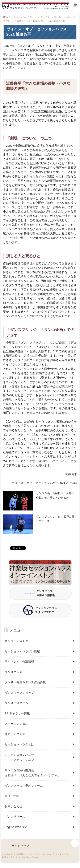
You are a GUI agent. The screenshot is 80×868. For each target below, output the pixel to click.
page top (75, 843)
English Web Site (16, 827)
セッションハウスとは (19, 744)
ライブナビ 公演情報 (19, 662)
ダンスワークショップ (19, 693)
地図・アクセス (15, 734)
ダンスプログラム (16, 703)
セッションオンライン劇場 (22, 651)
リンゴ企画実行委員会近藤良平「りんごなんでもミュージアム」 (33, 773)
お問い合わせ (13, 806)
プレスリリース (15, 817)
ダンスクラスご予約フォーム (24, 786)
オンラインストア (16, 641)
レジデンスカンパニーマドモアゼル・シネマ (19, 757)
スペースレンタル (16, 724)
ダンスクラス (13, 672)
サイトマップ (20, 846)
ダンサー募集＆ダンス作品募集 (25, 682)
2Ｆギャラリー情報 (17, 713)
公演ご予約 (12, 796)
